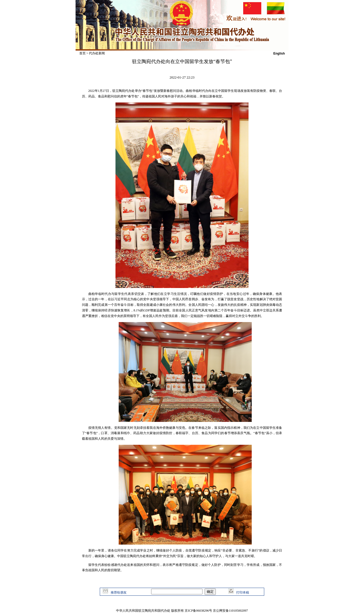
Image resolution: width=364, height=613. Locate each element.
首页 (82, 53)
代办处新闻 (97, 53)
